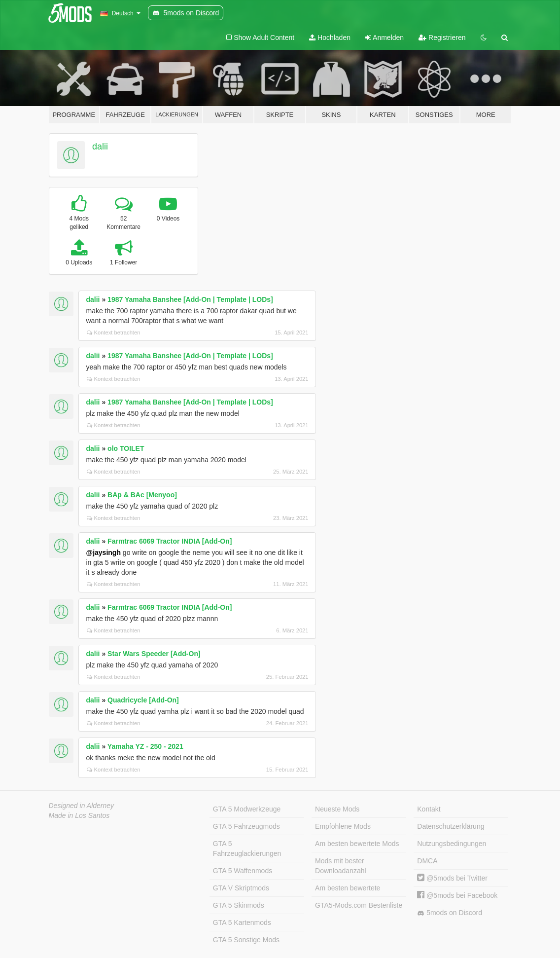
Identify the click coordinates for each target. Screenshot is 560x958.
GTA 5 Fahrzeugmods (246, 826)
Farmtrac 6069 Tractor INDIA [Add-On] (170, 541)
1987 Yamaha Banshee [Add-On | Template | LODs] (190, 299)
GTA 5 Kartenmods (242, 922)
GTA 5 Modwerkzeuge (247, 809)
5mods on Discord (450, 913)
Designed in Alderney (82, 806)
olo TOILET (126, 448)
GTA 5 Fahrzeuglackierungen (247, 848)
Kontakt (429, 809)
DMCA (427, 861)
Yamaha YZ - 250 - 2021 (145, 746)
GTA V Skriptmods (241, 888)
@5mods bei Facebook (457, 895)
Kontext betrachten (114, 332)
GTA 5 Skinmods (239, 905)
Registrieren (442, 37)
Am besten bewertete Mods (357, 844)
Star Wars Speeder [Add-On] (154, 654)
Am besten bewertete (348, 888)
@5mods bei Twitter (452, 878)
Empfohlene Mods (343, 826)
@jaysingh (104, 553)
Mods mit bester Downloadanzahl (341, 866)
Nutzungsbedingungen (452, 844)
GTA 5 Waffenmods (243, 871)
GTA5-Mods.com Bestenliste (359, 905)
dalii (100, 147)
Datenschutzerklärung (451, 826)
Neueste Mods (337, 809)
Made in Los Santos (79, 815)
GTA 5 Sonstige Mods (246, 940)
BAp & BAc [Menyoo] (142, 495)
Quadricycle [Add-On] (143, 700)
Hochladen (330, 37)
